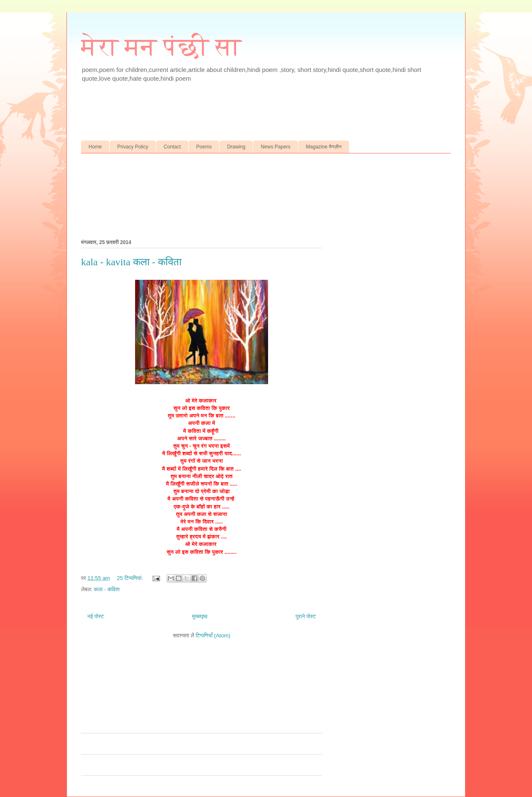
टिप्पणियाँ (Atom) (213, 635)
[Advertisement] (245, 118)
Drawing (236, 147)
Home (95, 147)
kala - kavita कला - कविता (131, 262)
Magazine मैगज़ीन (324, 147)
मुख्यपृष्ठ (200, 616)
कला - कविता (107, 589)
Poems (204, 147)
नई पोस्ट (96, 616)
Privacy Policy (133, 147)
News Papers (275, 147)
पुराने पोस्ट (306, 616)
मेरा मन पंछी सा (161, 47)
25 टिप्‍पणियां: (131, 578)
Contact (172, 147)
